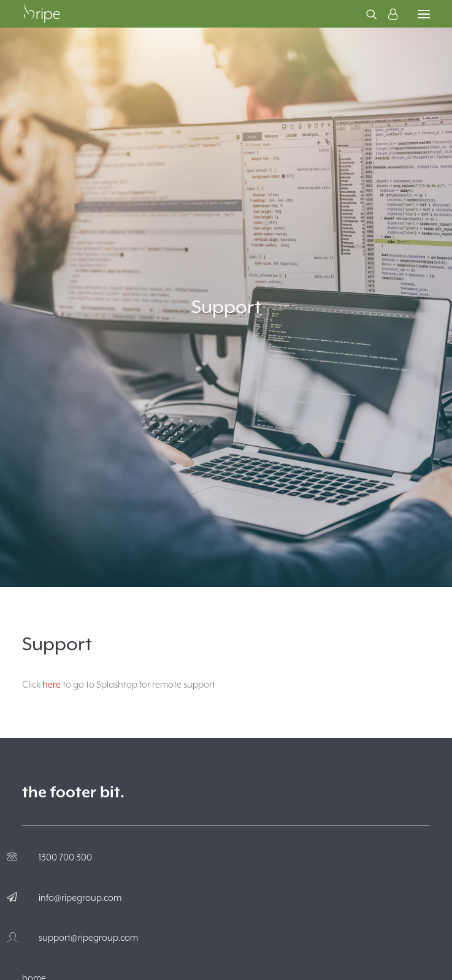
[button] (424, 14)
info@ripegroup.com (80, 829)
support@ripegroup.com (88, 869)
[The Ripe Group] (45, 14)
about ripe (43, 928)
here (52, 616)
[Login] (387, 14)
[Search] (366, 14)
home (34, 909)
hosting (37, 964)
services (37, 946)
